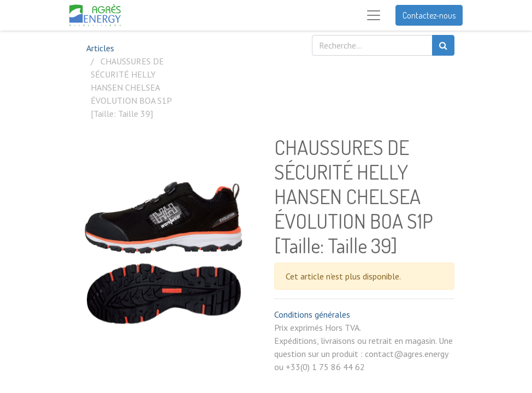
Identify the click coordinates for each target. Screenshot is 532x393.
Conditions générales (312, 314)
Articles (100, 48)
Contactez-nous (429, 15)
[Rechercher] (443, 45)
